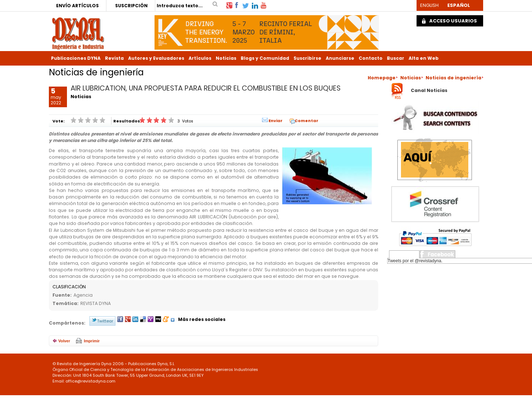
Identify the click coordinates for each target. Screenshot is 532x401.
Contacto (371, 58)
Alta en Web (424, 58)
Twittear (105, 321)
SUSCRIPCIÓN (131, 6)
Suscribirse (307, 58)
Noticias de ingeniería (453, 78)
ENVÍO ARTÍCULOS (77, 6)
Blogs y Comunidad (265, 58)
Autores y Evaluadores (156, 58)
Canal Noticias (429, 91)
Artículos (200, 58)
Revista (114, 58)
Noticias (226, 58)
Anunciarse (340, 58)
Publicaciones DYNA (76, 58)
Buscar (396, 58)
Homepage (382, 78)
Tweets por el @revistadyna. (415, 261)
